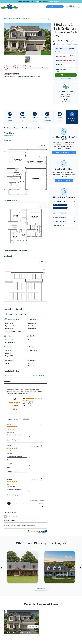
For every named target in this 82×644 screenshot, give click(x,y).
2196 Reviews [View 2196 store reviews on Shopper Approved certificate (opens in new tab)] (17, 405)
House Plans (8, 19)
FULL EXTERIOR (9, 637)
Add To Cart (66, 75)
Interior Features (59, 217)
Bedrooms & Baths (60, 213)
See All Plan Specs (72, 117)
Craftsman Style (17, 19)
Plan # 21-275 (33, 627)
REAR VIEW (20, 637)
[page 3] (16, 503)
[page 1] (9, 503)
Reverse (46, 53)
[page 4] (20, 503)
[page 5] (23, 503)
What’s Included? (66, 79)
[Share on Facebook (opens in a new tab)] (13, 440)
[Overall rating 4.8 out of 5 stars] (15, 403)
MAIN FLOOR (31, 637)
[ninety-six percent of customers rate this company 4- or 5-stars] (15, 411)
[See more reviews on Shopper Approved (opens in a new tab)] (18, 440)
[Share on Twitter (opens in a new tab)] (15, 440)
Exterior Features (59, 222)
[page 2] (13, 503)
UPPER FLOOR (9, 641)
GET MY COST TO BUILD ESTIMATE (64, 153)
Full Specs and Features (12, 128)
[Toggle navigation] (79, 7)
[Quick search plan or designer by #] (55, 7)
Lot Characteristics (60, 201)
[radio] (33, 398)
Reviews (41, 128)
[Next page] (27, 503)
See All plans (41, 588)
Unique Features (59, 226)
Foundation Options (29, 128)
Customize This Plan (64, 181)
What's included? (9, 136)
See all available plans (56, 2)
